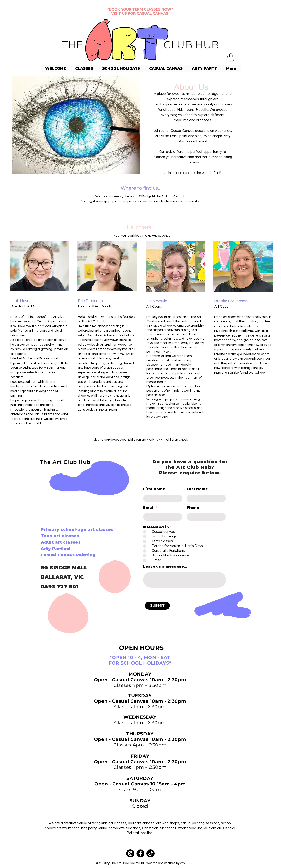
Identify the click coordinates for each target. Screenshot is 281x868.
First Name (154, 489)
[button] (231, 57)
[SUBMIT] (157, 606)
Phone (193, 508)
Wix (182, 863)
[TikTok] (151, 853)
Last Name (197, 489)
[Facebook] (58, 656)
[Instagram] (73, 656)
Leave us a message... (165, 566)
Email (149, 508)
